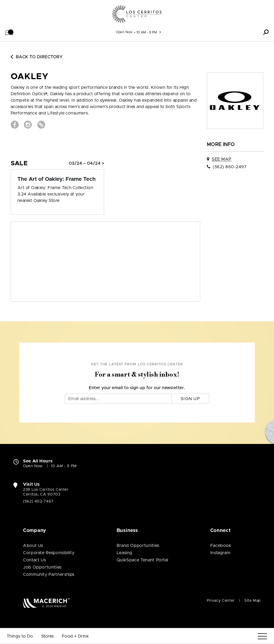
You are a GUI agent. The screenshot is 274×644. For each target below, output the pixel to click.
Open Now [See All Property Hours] (124, 32)
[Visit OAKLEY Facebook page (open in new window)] (15, 125)
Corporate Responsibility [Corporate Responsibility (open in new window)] (49, 553)
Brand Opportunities (138, 546)
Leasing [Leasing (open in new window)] (125, 553)
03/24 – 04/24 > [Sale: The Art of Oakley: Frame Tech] (86, 163)
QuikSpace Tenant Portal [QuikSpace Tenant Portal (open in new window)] (142, 560)
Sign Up (190, 399)
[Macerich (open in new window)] (46, 603)
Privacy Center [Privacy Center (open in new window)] (221, 601)
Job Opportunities (42, 567)
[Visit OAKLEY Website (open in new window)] (41, 125)
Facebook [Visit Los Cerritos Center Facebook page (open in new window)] (221, 546)
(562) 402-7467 (38, 501)
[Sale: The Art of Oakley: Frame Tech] (57, 179)
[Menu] (262, 636)
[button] (9, 32)
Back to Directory (37, 57)
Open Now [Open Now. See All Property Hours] (33, 466)
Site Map (252, 601)
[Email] (118, 399)
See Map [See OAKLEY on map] (222, 159)
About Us (33, 546)
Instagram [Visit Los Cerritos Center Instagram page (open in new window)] (220, 553)
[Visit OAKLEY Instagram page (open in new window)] (28, 125)
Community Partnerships (49, 574)
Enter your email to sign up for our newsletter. (137, 388)
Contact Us (34, 560)
